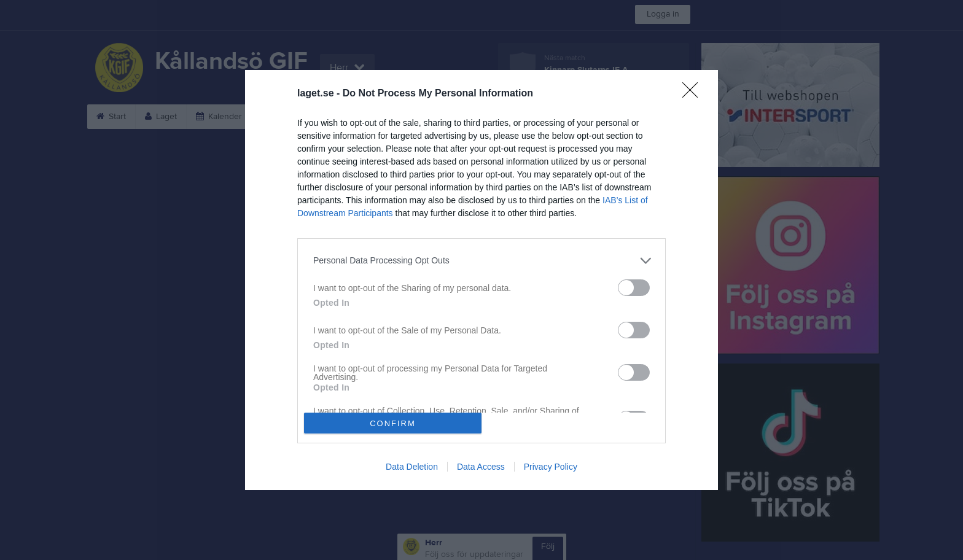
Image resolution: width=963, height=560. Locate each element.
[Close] (694, 94)
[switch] (634, 288)
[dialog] (481, 280)
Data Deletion (412, 467)
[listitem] (481, 261)
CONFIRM (393, 423)
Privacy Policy (551, 467)
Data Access (481, 467)
